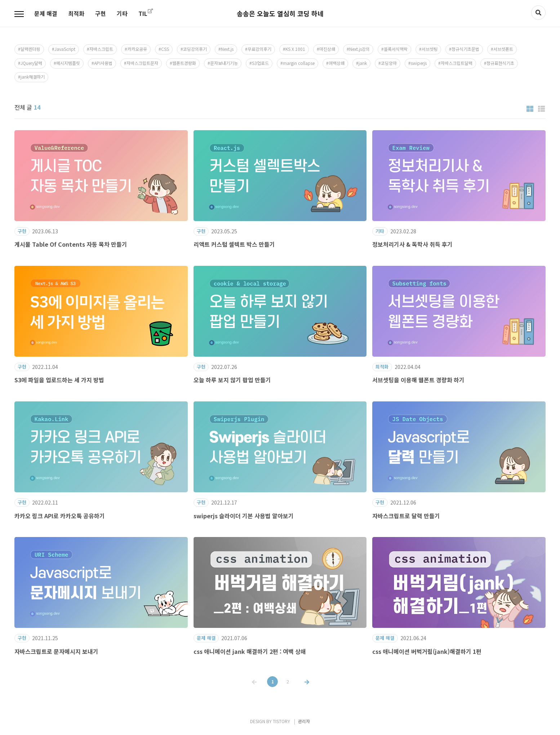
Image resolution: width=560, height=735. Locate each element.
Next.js (227, 49)
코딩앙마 (389, 63)
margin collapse (299, 63)
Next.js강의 (359, 49)
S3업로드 (260, 63)
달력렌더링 (30, 49)
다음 (306, 677)
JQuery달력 (31, 63)
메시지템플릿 (68, 63)
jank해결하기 (33, 77)
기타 (122, 13)
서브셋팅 (430, 49)
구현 (101, 13)
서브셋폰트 (503, 49)
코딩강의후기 (195, 49)
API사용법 (103, 63)
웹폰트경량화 (184, 63)
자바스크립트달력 (457, 63)
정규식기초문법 (465, 49)
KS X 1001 (295, 49)
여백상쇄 (337, 63)
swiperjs (419, 63)
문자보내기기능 (224, 63)
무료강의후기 (259, 49)
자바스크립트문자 (142, 63)
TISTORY (281, 721)
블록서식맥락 (396, 49)
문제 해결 (46, 13)
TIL (143, 13)
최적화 (76, 13)
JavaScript (65, 49)
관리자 (304, 721)
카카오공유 (137, 49)
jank (363, 63)
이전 (254, 677)
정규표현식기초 (500, 63)
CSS (165, 49)
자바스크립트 (101, 49)
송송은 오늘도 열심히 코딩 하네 (280, 13)
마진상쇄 (327, 49)
